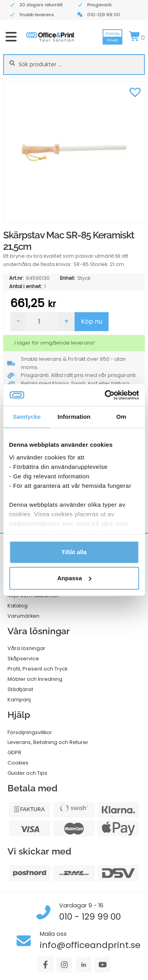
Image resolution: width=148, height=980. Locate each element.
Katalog (18, 606)
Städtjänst (20, 689)
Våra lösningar (26, 648)
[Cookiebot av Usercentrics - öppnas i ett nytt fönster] (105, 395)
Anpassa (74, 578)
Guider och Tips (27, 773)
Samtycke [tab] (27, 417)
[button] (135, 91)
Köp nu (92, 321)
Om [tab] (121, 417)
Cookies (18, 763)
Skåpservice (23, 659)
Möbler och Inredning (35, 679)
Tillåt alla (74, 552)
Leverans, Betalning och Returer (48, 742)
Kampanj (19, 700)
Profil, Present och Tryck (37, 669)
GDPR (14, 752)
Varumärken (23, 616)
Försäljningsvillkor (30, 732)
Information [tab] (74, 417)
